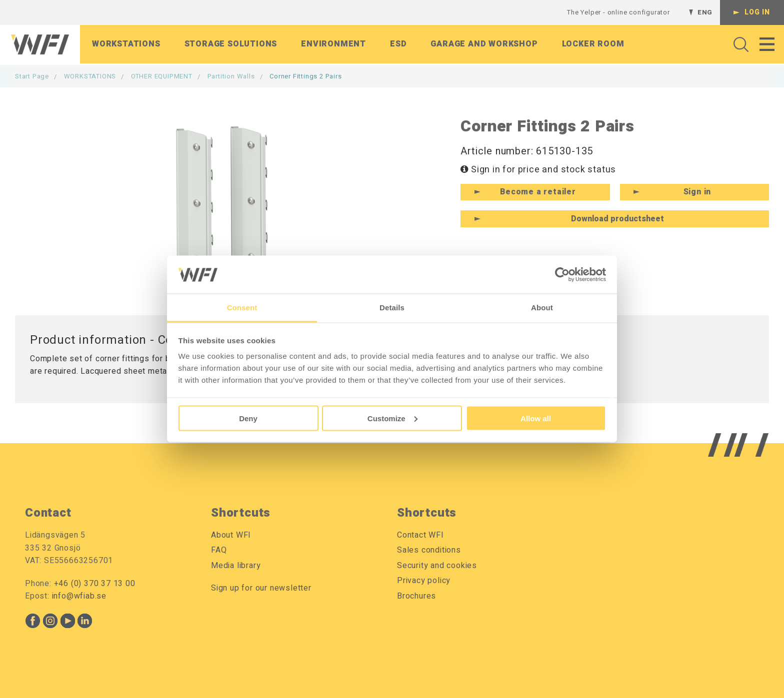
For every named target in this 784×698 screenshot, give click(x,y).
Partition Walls (231, 76)
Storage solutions (231, 44)
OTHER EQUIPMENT (162, 76)
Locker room (593, 44)
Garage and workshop (484, 44)
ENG (705, 12)
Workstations (126, 44)
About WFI (231, 535)
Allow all (536, 418)
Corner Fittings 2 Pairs (305, 76)
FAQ (219, 550)
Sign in (697, 192)
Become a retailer (538, 192)
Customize (392, 418)
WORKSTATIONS (90, 76)
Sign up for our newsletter (261, 588)
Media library (236, 566)
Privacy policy (424, 581)
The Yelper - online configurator (618, 12)
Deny (248, 418)
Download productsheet (617, 219)
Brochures (416, 596)
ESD (398, 44)
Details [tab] (392, 308)
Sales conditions (429, 550)
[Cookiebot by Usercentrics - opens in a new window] (562, 274)
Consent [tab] (242, 308)
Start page (32, 76)
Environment (333, 44)
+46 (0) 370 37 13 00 (95, 584)
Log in (757, 12)
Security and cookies (437, 566)
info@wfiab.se (79, 596)
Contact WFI (420, 535)
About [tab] (542, 308)
